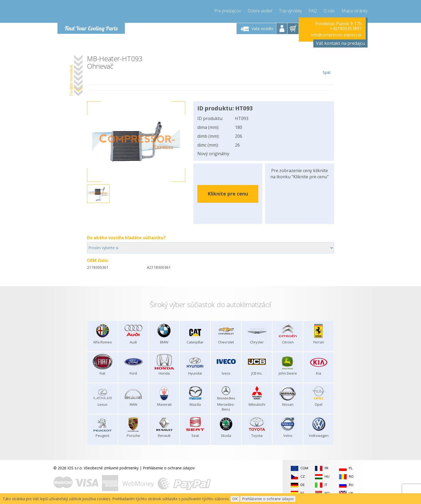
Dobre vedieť (260, 11)
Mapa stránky (355, 11)
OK (235, 499)
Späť (327, 65)
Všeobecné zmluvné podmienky (111, 468)
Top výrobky (290, 11)
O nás (329, 11)
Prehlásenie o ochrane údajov (169, 468)
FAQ (313, 11)
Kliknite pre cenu (228, 194)
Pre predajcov (228, 11)
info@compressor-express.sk (336, 35)
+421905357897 (346, 28)
